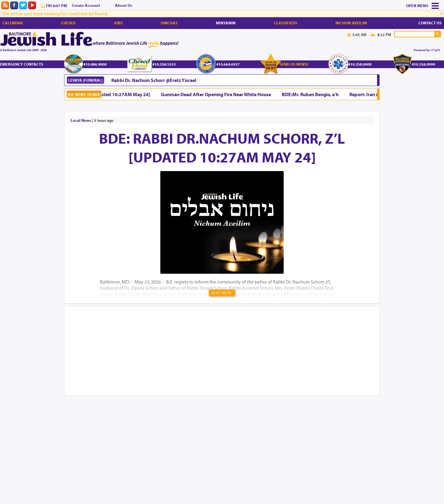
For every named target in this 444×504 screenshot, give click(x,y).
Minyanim (226, 23)
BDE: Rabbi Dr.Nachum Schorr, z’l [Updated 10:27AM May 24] (222, 147)
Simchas (169, 23)
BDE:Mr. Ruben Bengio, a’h (312, 94)
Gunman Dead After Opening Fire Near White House (218, 94)
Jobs (118, 23)
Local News (81, 120)
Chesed (68, 23)
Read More (222, 293)
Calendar (13, 23)
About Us (124, 5)
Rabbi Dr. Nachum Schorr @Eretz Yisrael (154, 80)
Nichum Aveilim (351, 23)
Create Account (86, 5)
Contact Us (430, 23)
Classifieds (286, 23)
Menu (423, 6)
